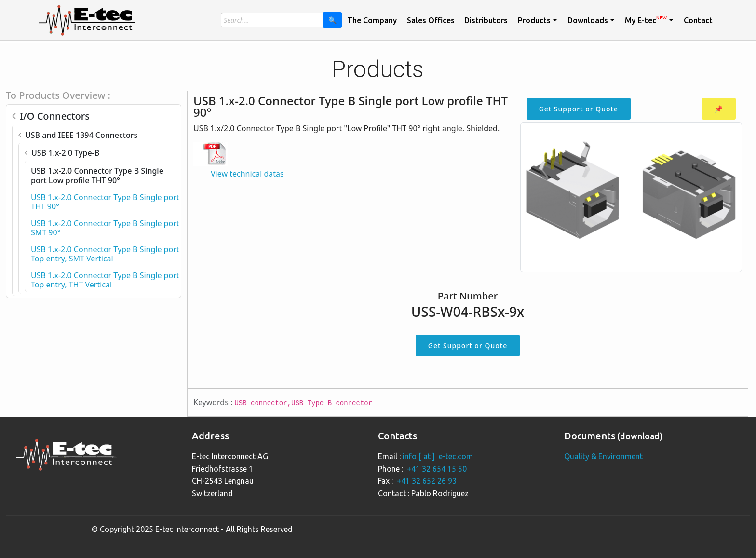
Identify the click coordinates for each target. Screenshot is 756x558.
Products (534, 20)
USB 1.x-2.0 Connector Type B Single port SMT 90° (105, 228)
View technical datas (247, 174)
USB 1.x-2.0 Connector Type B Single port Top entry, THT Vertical (105, 280)
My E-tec (646, 20)
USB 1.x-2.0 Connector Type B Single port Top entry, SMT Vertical (105, 254)
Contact (698, 20)
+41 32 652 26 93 (427, 481)
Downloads (588, 20)
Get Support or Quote (579, 109)
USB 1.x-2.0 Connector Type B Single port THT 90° (105, 202)
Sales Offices (431, 20)
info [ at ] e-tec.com (438, 456)
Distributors (486, 20)
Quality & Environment (603, 456)
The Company (372, 20)
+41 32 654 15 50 (437, 469)
